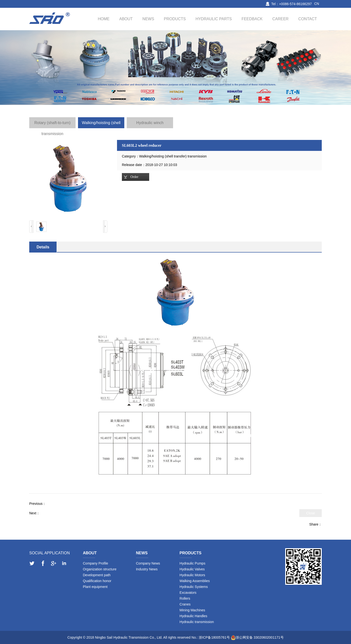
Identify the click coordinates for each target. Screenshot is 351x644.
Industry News (147, 569)
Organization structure (100, 569)
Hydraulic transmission (197, 622)
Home (104, 19)
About (126, 19)
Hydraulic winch (150, 123)
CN (317, 4)
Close (311, 513)
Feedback (252, 19)
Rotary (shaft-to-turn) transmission (52, 124)
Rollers (185, 598)
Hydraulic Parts (214, 19)
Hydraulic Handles (194, 616)
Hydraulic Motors (192, 575)
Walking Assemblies (195, 581)
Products (175, 19)
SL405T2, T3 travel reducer (60, 513)
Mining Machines (192, 610)
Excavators (188, 593)
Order (134, 177)
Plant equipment (95, 587)
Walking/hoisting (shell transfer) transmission (101, 124)
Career (280, 19)
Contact (308, 19)
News (148, 19)
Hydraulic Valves (192, 569)
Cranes (185, 604)
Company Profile (96, 563)
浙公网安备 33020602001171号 (260, 637)
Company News (148, 563)
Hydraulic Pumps (193, 563)
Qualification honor (97, 581)
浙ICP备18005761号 (214, 637)
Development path (97, 575)
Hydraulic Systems (194, 587)
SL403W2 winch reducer (64, 504)
